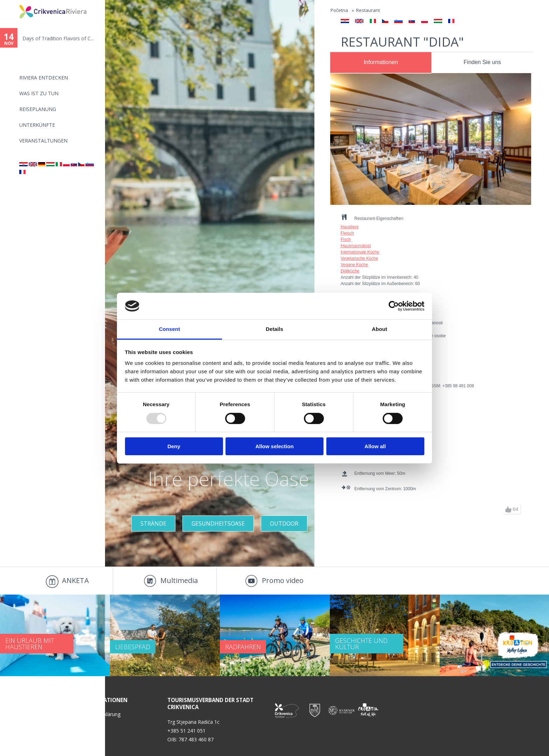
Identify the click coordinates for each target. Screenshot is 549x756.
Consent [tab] (170, 329)
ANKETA (75, 580)
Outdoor (284, 523)
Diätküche (350, 271)
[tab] (381, 63)
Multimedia (179, 580)
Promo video (283, 580)
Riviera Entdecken (44, 78)
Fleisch (347, 233)
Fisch (346, 240)
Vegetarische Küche (359, 258)
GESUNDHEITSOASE (218, 523)
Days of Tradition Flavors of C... (58, 38)
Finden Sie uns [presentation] (482, 62)
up (508, 509)
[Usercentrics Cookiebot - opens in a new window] (394, 306)
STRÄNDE (153, 523)
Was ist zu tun (39, 93)
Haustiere (350, 227)
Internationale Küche (360, 252)
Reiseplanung (38, 109)
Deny (174, 446)
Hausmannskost (356, 246)
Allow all (375, 446)
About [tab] (380, 329)
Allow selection (274, 446)
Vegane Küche (354, 265)
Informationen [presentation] (381, 62)
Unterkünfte (37, 125)
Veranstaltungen (43, 141)
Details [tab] (274, 329)
